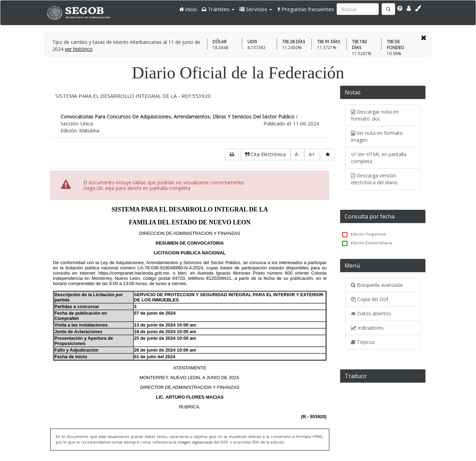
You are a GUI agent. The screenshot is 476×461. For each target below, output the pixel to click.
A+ (312, 154)
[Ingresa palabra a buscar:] (358, 9)
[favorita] (328, 154)
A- (297, 154)
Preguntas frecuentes (306, 9)
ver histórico (79, 49)
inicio (188, 9)
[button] (218, 9)
